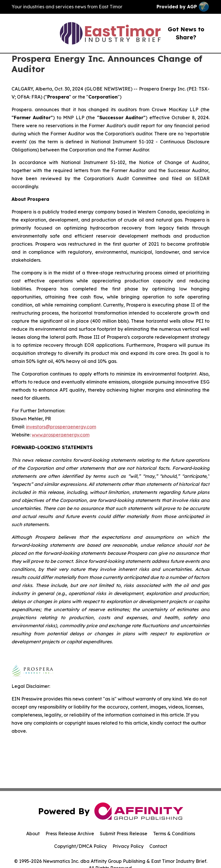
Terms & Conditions (174, 834)
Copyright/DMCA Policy (80, 846)
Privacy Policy (128, 846)
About (33, 834)
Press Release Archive (70, 834)
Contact (158, 846)
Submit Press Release (124, 834)
